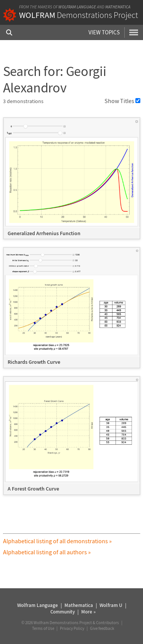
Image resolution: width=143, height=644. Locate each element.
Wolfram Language (77, 7)
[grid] (72, 310)
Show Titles (122, 101)
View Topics (104, 32)
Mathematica (118, 7)
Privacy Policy (72, 628)
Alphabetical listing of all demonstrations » (57, 541)
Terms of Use (43, 628)
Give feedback (102, 628)
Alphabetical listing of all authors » (47, 552)
